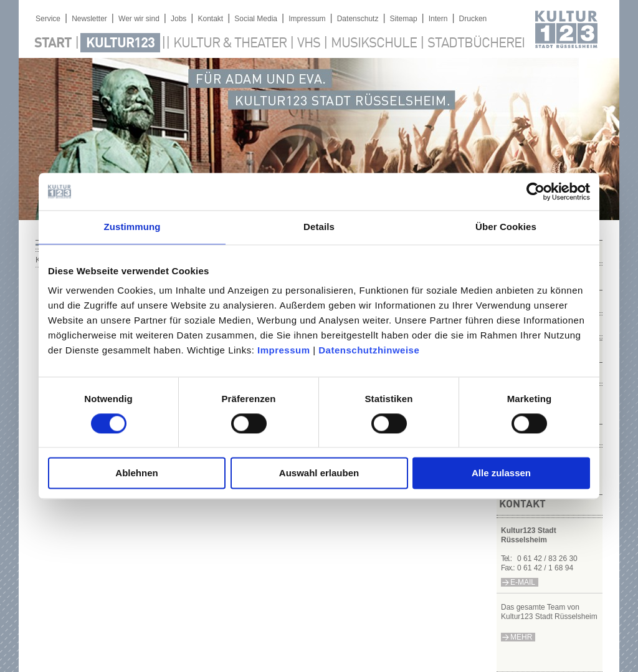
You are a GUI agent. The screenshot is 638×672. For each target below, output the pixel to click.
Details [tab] (319, 227)
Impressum (284, 350)
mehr (521, 637)
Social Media (256, 19)
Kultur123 (120, 44)
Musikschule (374, 44)
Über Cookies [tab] (506, 227)
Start (53, 44)
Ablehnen (136, 473)
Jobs (179, 19)
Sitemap (404, 19)
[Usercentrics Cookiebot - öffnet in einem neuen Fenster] (536, 191)
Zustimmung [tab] (132, 227)
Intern (438, 19)
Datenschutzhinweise (369, 350)
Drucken (473, 19)
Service (48, 19)
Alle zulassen (501, 473)
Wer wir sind (139, 19)
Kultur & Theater (230, 44)
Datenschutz (358, 19)
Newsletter (89, 19)
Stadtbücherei (476, 44)
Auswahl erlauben (319, 473)
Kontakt (210, 19)
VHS (309, 44)
